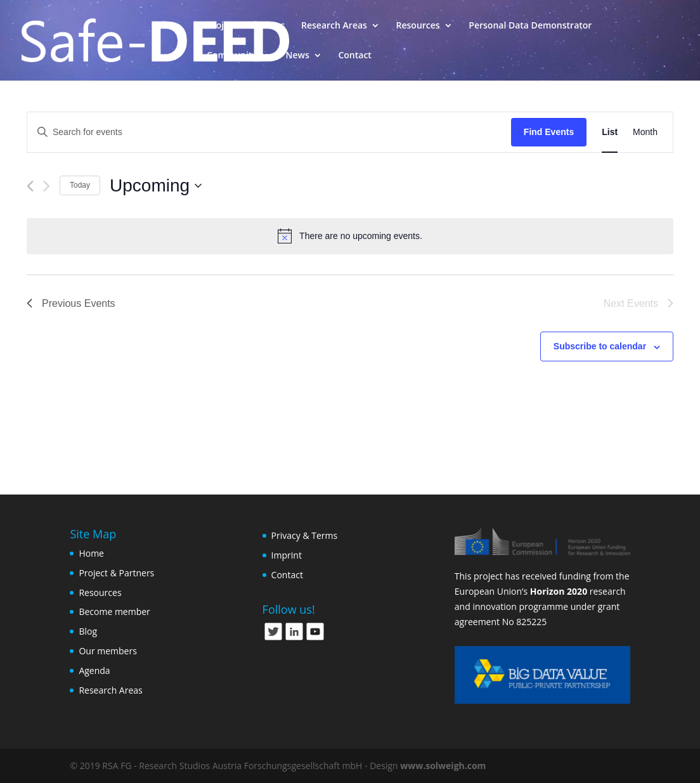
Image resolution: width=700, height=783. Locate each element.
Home (91, 553)
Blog (88, 631)
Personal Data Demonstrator (530, 26)
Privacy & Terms (305, 535)
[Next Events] (47, 186)
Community (232, 56)
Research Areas (334, 26)
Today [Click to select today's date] (80, 185)
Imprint (287, 555)
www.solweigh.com (443, 766)
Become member (114, 612)
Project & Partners (246, 26)
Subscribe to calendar (600, 346)
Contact (354, 56)
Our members (107, 651)
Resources (418, 26)
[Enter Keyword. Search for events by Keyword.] (269, 132)
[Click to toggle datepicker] (156, 186)
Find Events (549, 132)
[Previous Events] (30, 186)
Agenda (94, 670)
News (298, 56)
